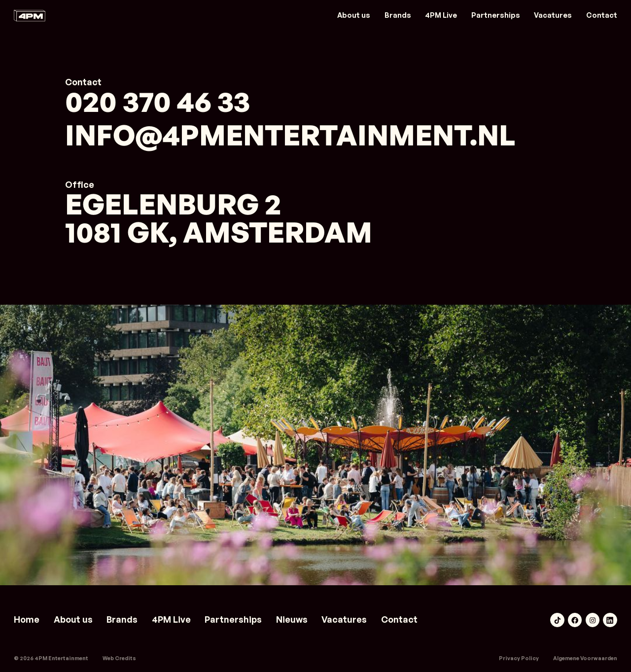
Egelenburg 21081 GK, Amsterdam (219, 218)
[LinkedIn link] (610, 620)
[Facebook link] (575, 620)
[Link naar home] (30, 16)
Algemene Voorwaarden (585, 658)
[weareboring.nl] (119, 658)
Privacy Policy (519, 658)
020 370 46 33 (158, 102)
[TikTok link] (557, 620)
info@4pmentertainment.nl (290, 135)
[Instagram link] (593, 620)
